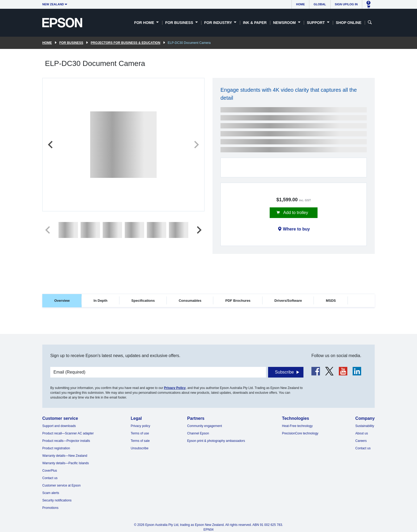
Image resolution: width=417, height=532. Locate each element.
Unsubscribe (139, 448)
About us (362, 433)
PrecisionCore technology (300, 433)
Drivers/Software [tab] (288, 301)
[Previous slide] (51, 145)
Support (316, 23)
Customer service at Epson (61, 485)
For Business (180, 23)
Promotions (50, 508)
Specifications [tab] (143, 301)
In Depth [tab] (101, 301)
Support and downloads (59, 426)
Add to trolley (295, 213)
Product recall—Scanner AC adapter (68, 433)
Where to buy (296, 229)
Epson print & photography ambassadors (216, 441)
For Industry (219, 23)
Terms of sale (140, 441)
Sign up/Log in (346, 4)
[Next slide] (196, 145)
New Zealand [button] (53, 4)
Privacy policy (140, 426)
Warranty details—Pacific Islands (66, 463)
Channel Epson (198, 433)
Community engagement (205, 426)
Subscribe (284, 372)
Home (300, 4)
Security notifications (57, 500)
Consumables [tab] (190, 301)
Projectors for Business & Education (126, 43)
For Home (145, 23)
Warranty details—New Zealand (65, 456)
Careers (361, 441)
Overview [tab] (62, 301)
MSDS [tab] (331, 301)
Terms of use (140, 433)
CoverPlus (50, 471)
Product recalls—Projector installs (66, 441)
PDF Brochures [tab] (238, 301)
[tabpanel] (208, 323)
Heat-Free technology (297, 426)
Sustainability (365, 426)
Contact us (50, 478)
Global (320, 4)
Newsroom (285, 23)
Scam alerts (51, 493)
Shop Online (349, 23)
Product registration (56, 448)
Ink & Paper (255, 23)
